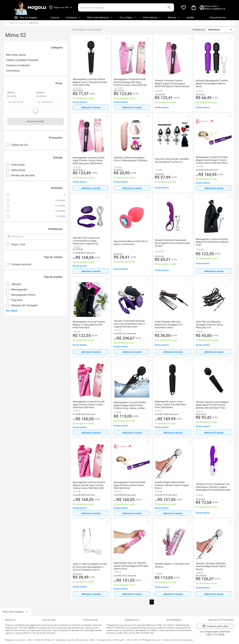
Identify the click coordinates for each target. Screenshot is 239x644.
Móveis (174, 18)
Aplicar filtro (36, 122)
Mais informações (16, 612)
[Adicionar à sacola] (91, 107)
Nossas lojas (49, 620)
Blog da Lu (10, 620)
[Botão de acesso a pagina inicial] (30, 7)
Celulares (73, 18)
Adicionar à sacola (91, 107)
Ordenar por (199, 30)
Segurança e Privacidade (221, 620)
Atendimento (218, 18)
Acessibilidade (174, 620)
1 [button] (152, 602)
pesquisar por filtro (12, 235)
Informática (152, 18)
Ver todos (12, 311)
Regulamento (132, 620)
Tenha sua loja (90, 620)
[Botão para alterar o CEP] (61, 7)
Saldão (190, 18)
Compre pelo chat (215, 626)
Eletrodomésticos (100, 18)
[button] (169, 8)
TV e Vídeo (128, 18)
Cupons (55, 18)
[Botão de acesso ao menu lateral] (25, 18)
